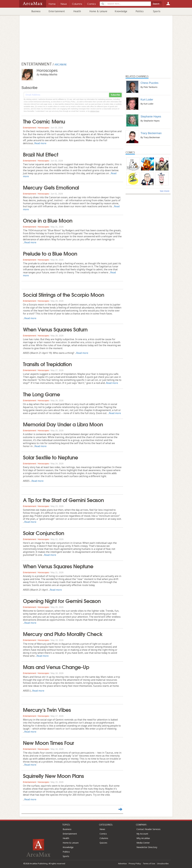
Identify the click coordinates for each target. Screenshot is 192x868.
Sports (157, 11)
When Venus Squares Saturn (55, 329)
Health (77, 11)
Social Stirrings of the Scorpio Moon (64, 294)
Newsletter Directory (147, 847)
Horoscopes (43, 128)
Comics (103, 834)
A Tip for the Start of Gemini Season (63, 500)
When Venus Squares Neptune (58, 566)
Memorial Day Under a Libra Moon (63, 424)
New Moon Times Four (48, 742)
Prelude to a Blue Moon (50, 253)
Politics (140, 11)
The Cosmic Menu (44, 121)
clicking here (95, 111)
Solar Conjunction (43, 533)
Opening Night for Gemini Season (62, 601)
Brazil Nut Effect (41, 154)
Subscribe (115, 95)
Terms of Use (149, 863)
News (102, 829)
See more (165, 191)
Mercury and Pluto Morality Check (63, 634)
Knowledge (121, 11)
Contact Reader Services (148, 829)
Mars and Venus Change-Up (56, 667)
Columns (104, 838)
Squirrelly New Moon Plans (53, 775)
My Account (142, 834)
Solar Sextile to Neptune (50, 457)
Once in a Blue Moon (48, 220)
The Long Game (41, 394)
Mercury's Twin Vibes (47, 709)
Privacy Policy (135, 863)
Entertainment (57, 11)
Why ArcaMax (143, 838)
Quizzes (103, 843)
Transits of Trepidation (47, 364)
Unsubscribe (163, 863)
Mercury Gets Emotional (51, 187)
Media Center (143, 843)
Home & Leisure (98, 11)
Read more (40, 143)
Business (36, 11)
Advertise (122, 863)
